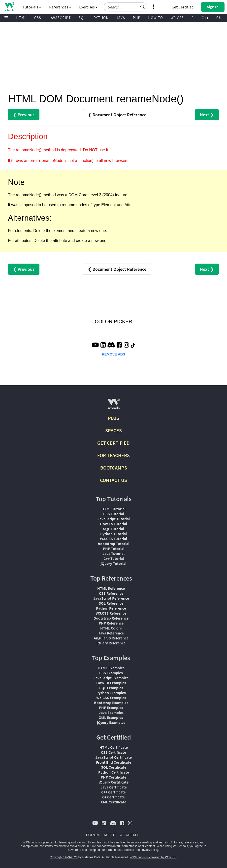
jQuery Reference (111, 643)
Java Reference (111, 633)
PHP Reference (111, 623)
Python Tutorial (113, 534)
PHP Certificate (113, 777)
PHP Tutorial (114, 549)
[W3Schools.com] (113, 406)
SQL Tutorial (113, 529)
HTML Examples (111, 668)
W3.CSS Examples (111, 698)
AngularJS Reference (111, 638)
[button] (143, 7)
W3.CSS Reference (111, 613)
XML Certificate (113, 802)
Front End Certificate (114, 762)
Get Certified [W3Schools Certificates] (183, 7)
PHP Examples (111, 708)
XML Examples (111, 717)
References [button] (60, 7)
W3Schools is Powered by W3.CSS (153, 857)
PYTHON (101, 18)
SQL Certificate (114, 767)
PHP (137, 18)
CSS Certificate (113, 752)
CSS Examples (111, 673)
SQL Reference (111, 603)
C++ (205, 18)
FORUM (93, 835)
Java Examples (111, 712)
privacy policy (149, 850)
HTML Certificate (114, 747)
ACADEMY (129, 835)
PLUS (113, 418)
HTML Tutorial (113, 509)
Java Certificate (114, 787)
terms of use (114, 850)
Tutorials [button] (32, 7)
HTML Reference (111, 588)
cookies (129, 850)
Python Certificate (114, 772)
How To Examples (111, 683)
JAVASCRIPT (60, 18)
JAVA (121, 18)
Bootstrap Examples (111, 703)
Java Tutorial (113, 553)
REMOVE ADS (114, 354)
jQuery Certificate (114, 782)
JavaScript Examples (111, 678)
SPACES (113, 430)
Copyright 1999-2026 (64, 857)
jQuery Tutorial (113, 563)
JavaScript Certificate (113, 757)
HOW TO (156, 18)
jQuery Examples (111, 722)
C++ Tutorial (114, 558)
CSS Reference (111, 593)
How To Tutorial (113, 524)
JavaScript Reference (111, 598)
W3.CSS (177, 18)
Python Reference (111, 608)
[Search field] (125, 7)
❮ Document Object (117, 115)
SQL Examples (111, 688)
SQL (82, 18)
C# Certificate (113, 797)
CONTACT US (113, 480)
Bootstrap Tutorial (113, 544)
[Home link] (9, 7)
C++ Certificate (113, 792)
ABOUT (110, 835)
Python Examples (111, 693)
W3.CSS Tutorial (113, 539)
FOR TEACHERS (113, 455)
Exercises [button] (88, 7)
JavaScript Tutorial (114, 519)
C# (219, 18)
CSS (38, 18)
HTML (21, 18)
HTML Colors (111, 628)
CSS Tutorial (114, 514)
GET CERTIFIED (113, 443)
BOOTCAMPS (114, 468)
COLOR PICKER (113, 321)
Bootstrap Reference (111, 618)
